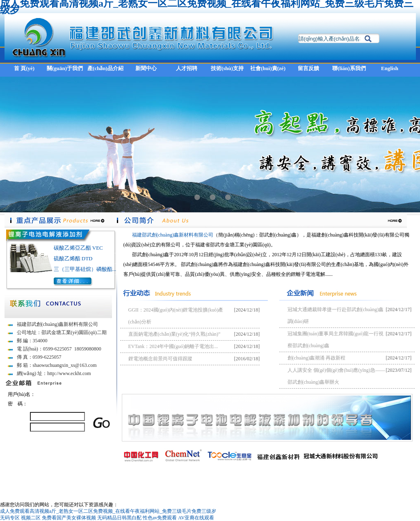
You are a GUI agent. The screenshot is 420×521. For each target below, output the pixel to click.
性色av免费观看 (160, 518)
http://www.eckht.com (69, 373)
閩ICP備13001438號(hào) (377, 481)
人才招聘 (187, 68)
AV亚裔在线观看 (196, 518)
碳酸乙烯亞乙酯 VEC (78, 248)
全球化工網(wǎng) (272, 481)
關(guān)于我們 (65, 68)
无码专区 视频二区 (20, 518)
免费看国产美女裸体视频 (69, 518)
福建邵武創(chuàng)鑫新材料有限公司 (173, 235)
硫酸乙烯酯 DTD (73, 258)
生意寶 (300, 481)
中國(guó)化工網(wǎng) (225, 481)
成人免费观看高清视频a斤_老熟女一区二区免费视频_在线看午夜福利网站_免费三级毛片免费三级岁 (108, 511)
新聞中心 (146, 68)
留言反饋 (308, 68)
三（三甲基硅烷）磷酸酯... (85, 269)
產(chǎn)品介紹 (105, 68)
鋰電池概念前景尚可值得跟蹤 (160, 359)
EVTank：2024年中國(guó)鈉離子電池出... (173, 346)
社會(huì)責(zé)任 (268, 71)
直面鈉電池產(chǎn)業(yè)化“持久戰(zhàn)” (175, 334)
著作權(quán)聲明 (328, 481)
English (390, 68)
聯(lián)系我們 (349, 68)
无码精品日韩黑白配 (119, 518)
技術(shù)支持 (227, 68)
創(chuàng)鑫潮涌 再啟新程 (317, 358)
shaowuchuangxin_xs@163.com (65, 365)
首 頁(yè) (24, 68)
